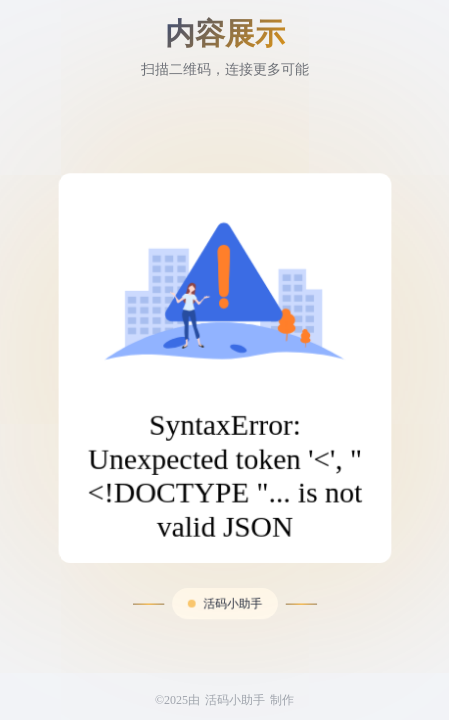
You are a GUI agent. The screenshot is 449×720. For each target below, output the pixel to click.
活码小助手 (231, 577)
